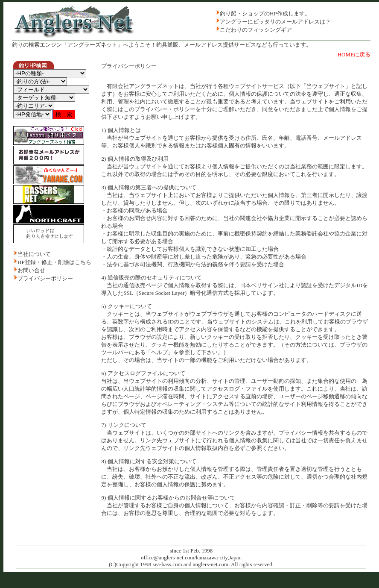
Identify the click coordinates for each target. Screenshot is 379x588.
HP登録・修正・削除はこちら (54, 262)
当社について (34, 254)
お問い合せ (31, 270)
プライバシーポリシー (45, 278)
